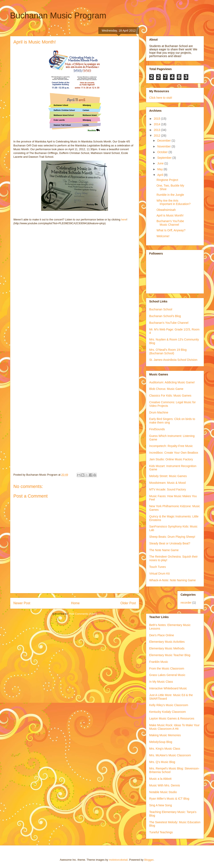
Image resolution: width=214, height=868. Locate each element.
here (124, 220)
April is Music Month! (170, 215)
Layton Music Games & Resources (172, 718)
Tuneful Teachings (161, 832)
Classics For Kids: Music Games (170, 396)
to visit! (167, 98)
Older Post (128, 603)
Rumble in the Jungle (170, 195)
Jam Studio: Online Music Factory (171, 459)
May (160, 169)
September (165, 158)
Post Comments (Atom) (83, 614)
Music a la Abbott (160, 779)
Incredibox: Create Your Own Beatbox (174, 453)
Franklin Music (159, 662)
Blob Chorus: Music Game (166, 389)
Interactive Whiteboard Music (168, 688)
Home (75, 603)
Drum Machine (159, 412)
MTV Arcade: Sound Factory (168, 489)
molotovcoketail (118, 860)
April (160, 175)
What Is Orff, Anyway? (171, 230)
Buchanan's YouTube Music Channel (170, 223)
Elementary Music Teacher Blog (170, 655)
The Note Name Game (164, 550)
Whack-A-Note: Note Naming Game (173, 580)
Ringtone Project (167, 180)
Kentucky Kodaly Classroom (168, 712)
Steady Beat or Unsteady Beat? (170, 543)
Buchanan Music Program (58, 15)
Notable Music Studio (163, 792)
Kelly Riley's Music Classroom (169, 705)
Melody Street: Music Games (168, 476)
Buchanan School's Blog (165, 316)
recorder (186, 603)
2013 (157, 130)
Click (153, 98)
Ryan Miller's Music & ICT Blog (169, 799)
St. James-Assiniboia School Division (173, 360)
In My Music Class (161, 682)
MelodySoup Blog (161, 742)
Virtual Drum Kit (159, 574)
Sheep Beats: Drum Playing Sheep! (172, 537)
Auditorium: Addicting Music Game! (172, 382)
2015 (157, 119)
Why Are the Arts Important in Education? (174, 202)
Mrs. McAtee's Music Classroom (170, 755)
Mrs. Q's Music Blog (162, 762)
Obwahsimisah (166, 210)
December (164, 141)
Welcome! (163, 236)
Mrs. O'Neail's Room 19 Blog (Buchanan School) (168, 351)
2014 (157, 124)
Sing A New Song (160, 805)
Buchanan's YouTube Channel (169, 323)
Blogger (149, 860)
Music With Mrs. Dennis (165, 785)
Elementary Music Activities (167, 642)
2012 (157, 136)
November (164, 146)
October (163, 152)
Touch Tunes (157, 567)
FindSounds (157, 429)
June (161, 163)
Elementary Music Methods (167, 648)
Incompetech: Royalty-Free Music (171, 446)
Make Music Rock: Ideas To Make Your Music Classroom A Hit (174, 727)
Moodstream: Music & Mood (167, 483)
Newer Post (22, 603)
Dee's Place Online (162, 635)
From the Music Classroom (167, 668)
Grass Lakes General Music (167, 675)
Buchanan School (161, 309)
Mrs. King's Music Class (165, 749)
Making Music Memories (165, 735)
